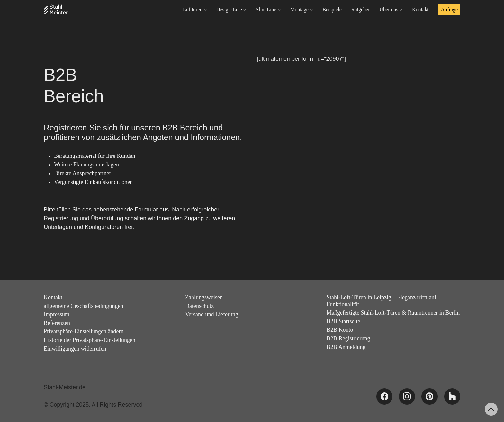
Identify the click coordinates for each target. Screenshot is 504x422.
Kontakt (53, 297)
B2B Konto (340, 330)
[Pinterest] (429, 396)
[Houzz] (452, 396)
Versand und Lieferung (212, 314)
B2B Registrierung (348, 338)
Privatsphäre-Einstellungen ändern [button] (84, 331)
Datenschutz (199, 306)
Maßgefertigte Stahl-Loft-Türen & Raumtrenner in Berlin (393, 313)
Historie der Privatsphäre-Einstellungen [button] (90, 340)
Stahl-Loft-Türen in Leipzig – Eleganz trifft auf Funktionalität (382, 301)
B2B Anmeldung (346, 347)
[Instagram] (407, 396)
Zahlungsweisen (204, 297)
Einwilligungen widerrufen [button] (75, 349)
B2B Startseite (343, 321)
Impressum (57, 314)
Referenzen (57, 323)
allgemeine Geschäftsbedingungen (83, 306)
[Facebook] (384, 396)
